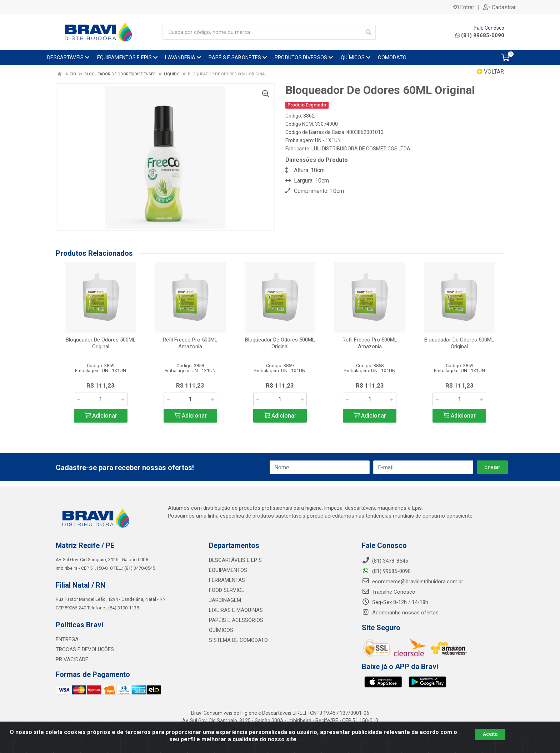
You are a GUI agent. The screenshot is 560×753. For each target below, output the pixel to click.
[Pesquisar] (369, 32)
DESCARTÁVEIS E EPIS (235, 560)
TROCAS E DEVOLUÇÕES (85, 649)
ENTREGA (67, 639)
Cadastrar (499, 7)
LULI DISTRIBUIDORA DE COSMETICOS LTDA (361, 149)
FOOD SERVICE (227, 590)
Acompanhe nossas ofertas (400, 613)
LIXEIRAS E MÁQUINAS (236, 610)
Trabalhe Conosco (389, 592)
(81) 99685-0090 (480, 35)
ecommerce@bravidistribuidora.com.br (412, 582)
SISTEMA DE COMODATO (238, 640)
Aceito (490, 734)
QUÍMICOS (221, 630)
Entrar (464, 7)
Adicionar (101, 416)
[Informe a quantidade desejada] (101, 399)
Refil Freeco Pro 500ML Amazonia (190, 343)
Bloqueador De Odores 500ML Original (101, 343)
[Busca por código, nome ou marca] (262, 32)
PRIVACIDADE (72, 659)
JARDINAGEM (225, 600)
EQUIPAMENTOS (228, 570)
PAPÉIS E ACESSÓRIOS (236, 620)
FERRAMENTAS (227, 580)
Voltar (490, 72)
